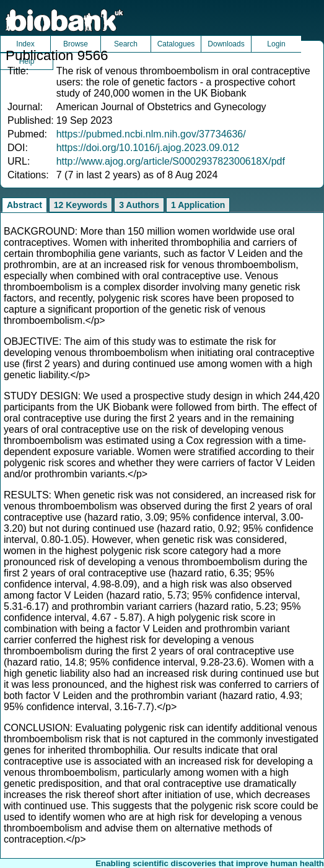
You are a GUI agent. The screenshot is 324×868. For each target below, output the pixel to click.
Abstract (24, 205)
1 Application (198, 205)
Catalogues (176, 44)
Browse (76, 44)
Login (276, 44)
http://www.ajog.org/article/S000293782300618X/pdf (171, 161)
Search (126, 44)
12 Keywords (81, 205)
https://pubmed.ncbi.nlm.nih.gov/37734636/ (151, 134)
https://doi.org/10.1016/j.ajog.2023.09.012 (148, 148)
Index (25, 44)
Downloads (226, 44)
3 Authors (139, 205)
